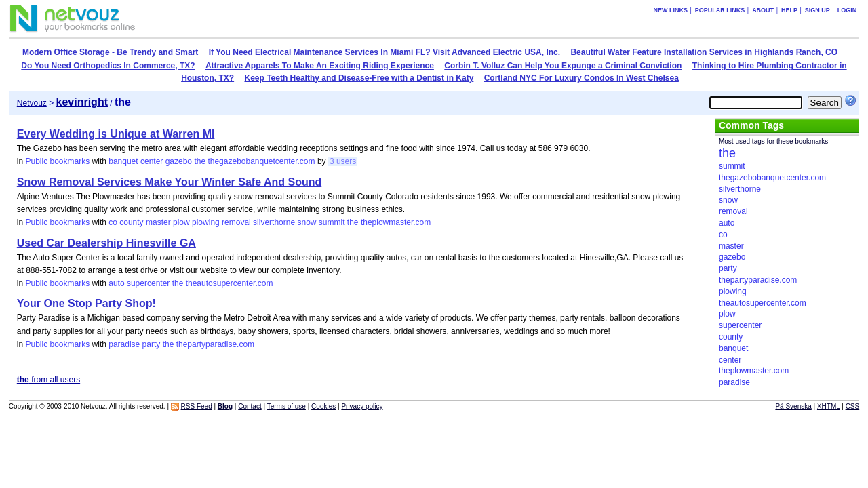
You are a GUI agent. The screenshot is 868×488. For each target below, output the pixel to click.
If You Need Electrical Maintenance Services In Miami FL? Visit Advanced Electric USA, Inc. (384, 52)
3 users (343, 161)
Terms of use (287, 406)
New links (670, 10)
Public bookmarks (57, 161)
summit (332, 222)
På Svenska (793, 406)
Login (847, 10)
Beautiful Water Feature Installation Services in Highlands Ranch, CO (704, 52)
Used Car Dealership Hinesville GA (106, 243)
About (763, 10)
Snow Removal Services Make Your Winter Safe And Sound (169, 182)
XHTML (829, 406)
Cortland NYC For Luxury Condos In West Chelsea (581, 78)
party (152, 344)
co (113, 222)
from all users (48, 380)
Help (789, 10)
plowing (206, 222)
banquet (123, 161)
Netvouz (32, 103)
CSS (853, 406)
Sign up (817, 10)
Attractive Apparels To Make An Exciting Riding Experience (320, 66)
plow (181, 222)
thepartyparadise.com (215, 344)
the (200, 161)
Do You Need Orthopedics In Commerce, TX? (108, 66)
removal (236, 222)
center (152, 161)
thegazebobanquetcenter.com (261, 161)
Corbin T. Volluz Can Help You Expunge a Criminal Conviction (563, 66)
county (131, 222)
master (158, 222)
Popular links (720, 10)
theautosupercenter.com (230, 283)
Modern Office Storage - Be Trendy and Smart (110, 52)
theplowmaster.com (396, 222)
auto (116, 283)
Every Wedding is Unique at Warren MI (116, 134)
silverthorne (274, 222)
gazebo (179, 161)
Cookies (323, 406)
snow (307, 222)
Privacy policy (362, 406)
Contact (250, 406)
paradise (124, 344)
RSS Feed (197, 406)
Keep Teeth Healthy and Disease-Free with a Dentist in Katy (359, 78)
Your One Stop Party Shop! (86, 303)
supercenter (148, 283)
